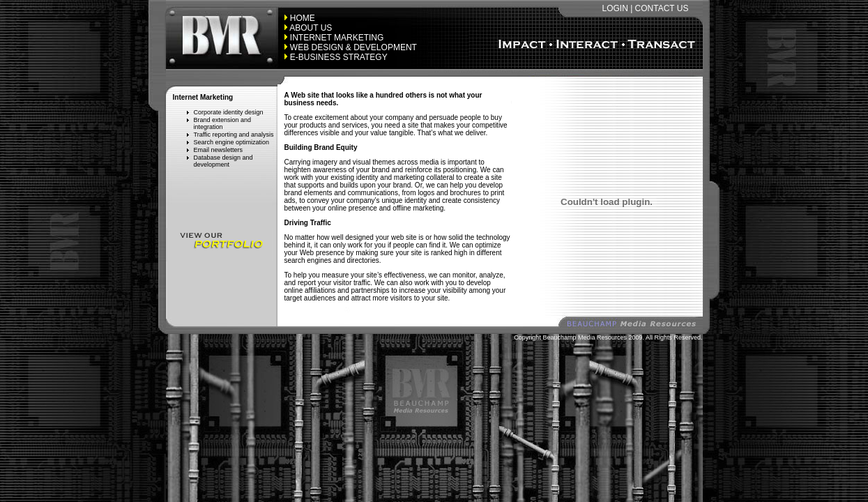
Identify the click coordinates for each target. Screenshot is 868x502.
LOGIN (615, 8)
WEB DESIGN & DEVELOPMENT (353, 47)
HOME (303, 18)
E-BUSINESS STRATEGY (339, 57)
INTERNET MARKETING (337, 38)
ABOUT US (311, 28)
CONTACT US (662, 8)
